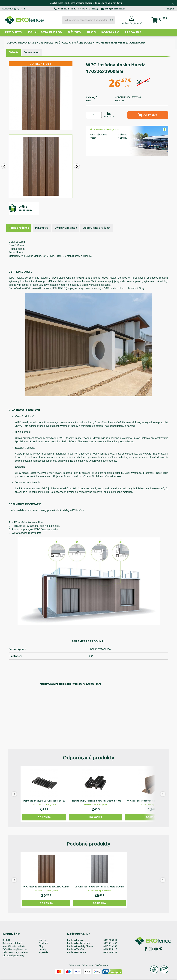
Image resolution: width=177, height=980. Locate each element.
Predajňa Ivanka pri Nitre (79, 943)
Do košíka (44, 817)
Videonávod (32, 52)
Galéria (13, 52)
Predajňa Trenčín (75, 949)
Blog (91, 32)
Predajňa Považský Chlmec (80, 946)
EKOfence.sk (74, 965)
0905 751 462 (110, 943)
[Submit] (111, 20)
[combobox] (89, 20)
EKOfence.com (102, 965)
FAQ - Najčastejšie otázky (15, 949)
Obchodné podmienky (13, 956)
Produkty (13, 32)
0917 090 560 (110, 946)
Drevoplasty (27, 43)
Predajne (133, 32)
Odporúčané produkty (97, 228)
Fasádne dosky (82, 43)
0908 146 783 (110, 952)
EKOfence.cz (87, 965)
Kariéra (42, 940)
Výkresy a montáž (66, 228)
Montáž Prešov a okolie (14, 946)
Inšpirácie (43, 952)
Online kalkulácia (20, 208)
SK (168, 9)
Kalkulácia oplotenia (12, 943)
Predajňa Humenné (76, 952)
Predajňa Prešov (75, 940)
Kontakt (6, 940)
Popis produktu (19, 228)
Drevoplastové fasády (54, 43)
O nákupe (44, 943)
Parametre (42, 228)
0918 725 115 (110, 949)
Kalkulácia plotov (45, 32)
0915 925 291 (110, 940)
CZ (173, 9)
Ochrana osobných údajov (15, 952)
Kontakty (110, 32)
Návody (75, 32)
